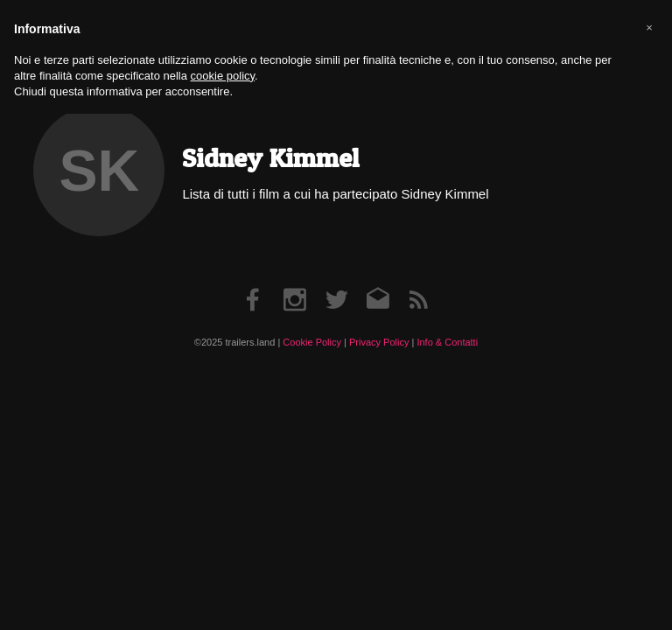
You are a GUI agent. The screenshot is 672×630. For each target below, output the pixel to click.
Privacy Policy (379, 342)
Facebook (254, 282)
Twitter (336, 282)
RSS (418, 282)
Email (378, 282)
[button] (649, 28)
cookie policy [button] (223, 76)
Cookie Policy (312, 342)
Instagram (295, 282)
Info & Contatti (447, 342)
